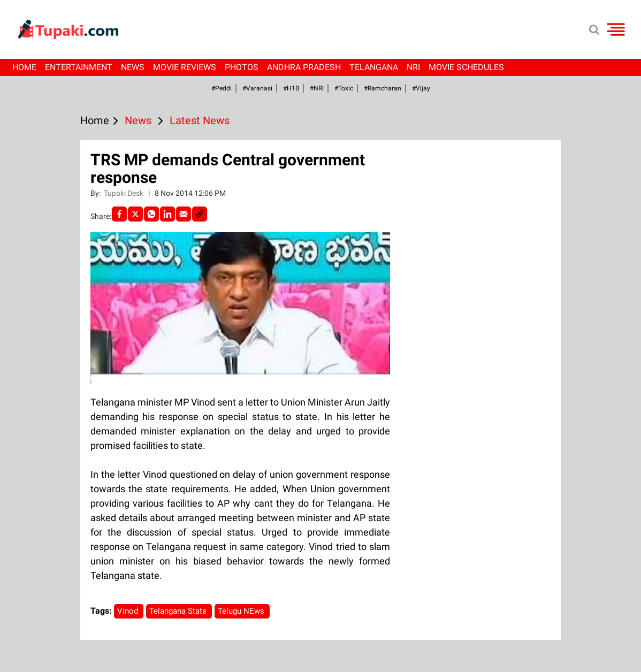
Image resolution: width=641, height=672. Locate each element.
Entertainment (79, 67)
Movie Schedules (466, 67)
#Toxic (344, 88)
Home (24, 67)
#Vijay (421, 88)
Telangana (374, 67)
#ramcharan (383, 88)
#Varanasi (257, 88)
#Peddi (222, 88)
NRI (413, 67)
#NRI (317, 88)
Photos (242, 67)
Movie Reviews (185, 67)
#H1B (291, 88)
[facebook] (119, 214)
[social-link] (200, 214)
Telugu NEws (242, 611)
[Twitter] (135, 214)
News (133, 67)
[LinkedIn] (167, 214)
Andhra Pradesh (304, 67)
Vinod (129, 611)
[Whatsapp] (151, 214)
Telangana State (179, 611)
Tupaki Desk (124, 193)
